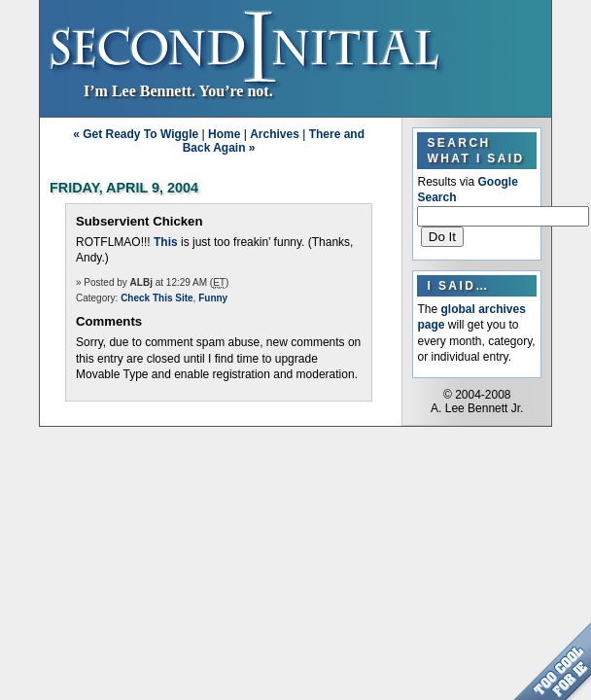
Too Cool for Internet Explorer (552, 661)
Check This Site (156, 298)
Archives (275, 134)
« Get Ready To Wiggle (136, 134)
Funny (213, 298)
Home (224, 134)
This (166, 242)
